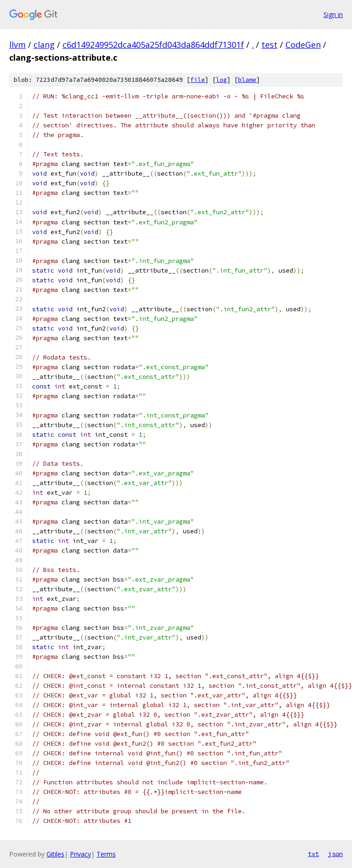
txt (313, 854)
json (335, 854)
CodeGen (303, 45)
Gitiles (55, 854)
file (198, 80)
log (221, 80)
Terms (106, 854)
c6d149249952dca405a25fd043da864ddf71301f (153, 45)
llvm (17, 45)
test (270, 45)
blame (247, 80)
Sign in (333, 14)
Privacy (80, 854)
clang (44, 45)
